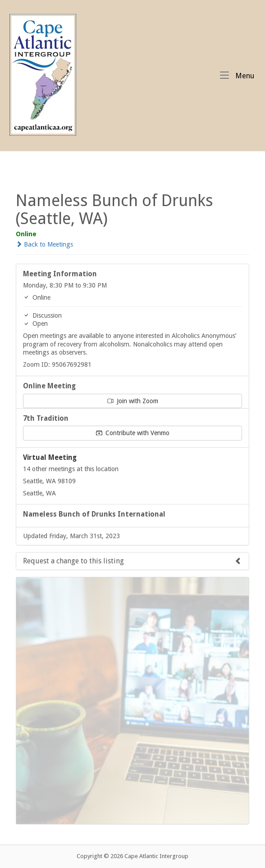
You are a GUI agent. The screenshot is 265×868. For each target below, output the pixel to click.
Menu (237, 75)
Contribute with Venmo (133, 433)
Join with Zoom (133, 401)
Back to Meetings (44, 244)
